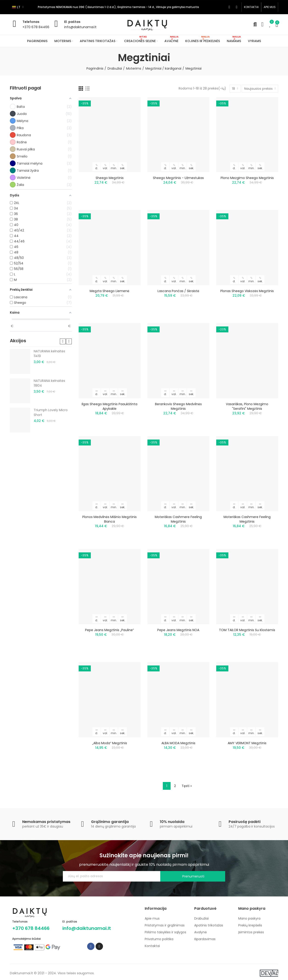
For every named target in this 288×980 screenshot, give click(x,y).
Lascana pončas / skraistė (178, 291)
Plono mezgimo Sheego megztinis (247, 178)
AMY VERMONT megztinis (247, 743)
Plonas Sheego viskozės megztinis (247, 291)
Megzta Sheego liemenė (109, 291)
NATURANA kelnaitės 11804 (49, 383)
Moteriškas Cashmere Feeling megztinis (178, 519)
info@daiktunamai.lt (80, 27)
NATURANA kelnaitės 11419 (49, 354)
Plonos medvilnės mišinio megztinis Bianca (109, 519)
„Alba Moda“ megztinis (110, 743)
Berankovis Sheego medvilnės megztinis (178, 406)
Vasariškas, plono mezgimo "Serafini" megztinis (247, 406)
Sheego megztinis (110, 178)
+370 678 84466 (36, 27)
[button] (251, 7)
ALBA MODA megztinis (178, 743)
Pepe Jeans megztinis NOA (178, 630)
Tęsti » (187, 786)
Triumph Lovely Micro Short (51, 412)
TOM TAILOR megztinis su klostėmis (247, 630)
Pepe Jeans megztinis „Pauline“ (109, 630)
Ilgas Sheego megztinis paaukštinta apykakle (109, 406)
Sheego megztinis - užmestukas (178, 178)
